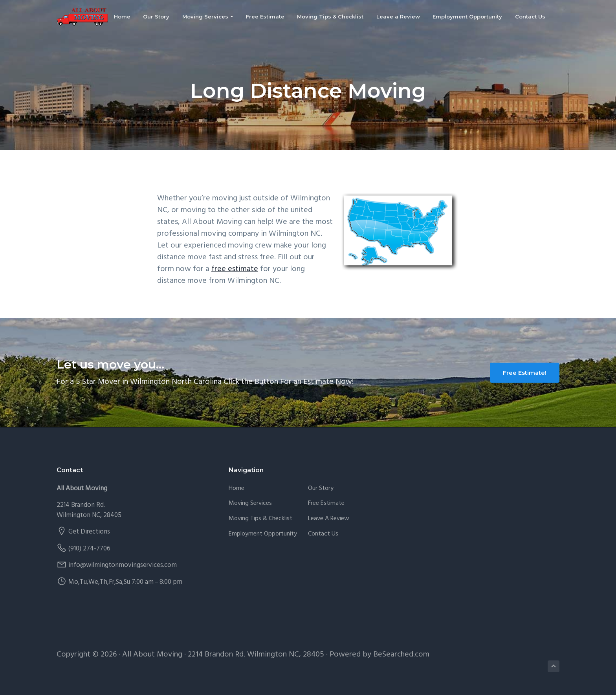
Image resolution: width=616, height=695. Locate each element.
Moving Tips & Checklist (260, 519)
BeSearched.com (401, 655)
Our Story (321, 489)
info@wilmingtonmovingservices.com (123, 565)
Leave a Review (329, 519)
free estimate (235, 269)
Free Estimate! (525, 373)
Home (236, 489)
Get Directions (89, 532)
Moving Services (250, 503)
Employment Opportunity (263, 534)
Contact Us (323, 534)
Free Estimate (326, 503)
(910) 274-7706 (89, 549)
